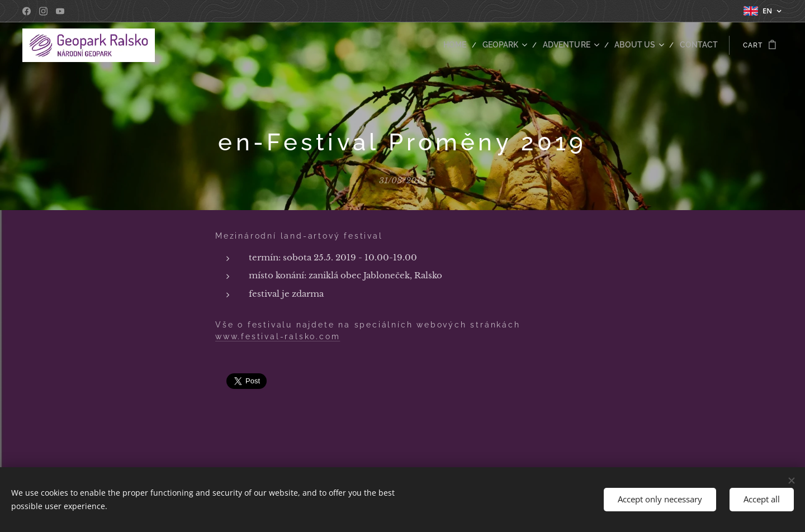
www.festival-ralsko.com (278, 336)
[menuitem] (474, 45)
